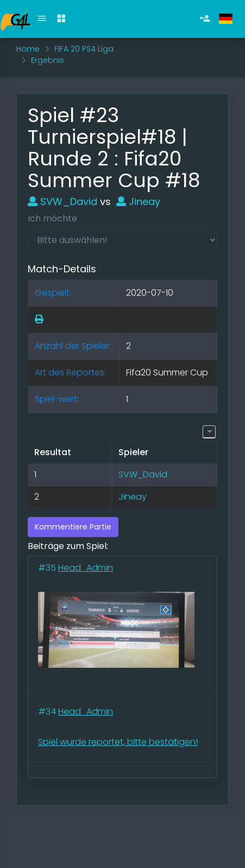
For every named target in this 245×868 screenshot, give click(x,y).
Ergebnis (48, 60)
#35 (48, 568)
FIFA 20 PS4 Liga (84, 49)
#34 (48, 711)
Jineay (138, 202)
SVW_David (62, 202)
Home (28, 49)
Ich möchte (52, 218)
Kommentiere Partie (73, 527)
